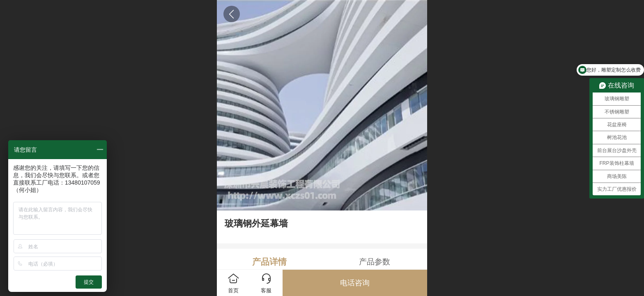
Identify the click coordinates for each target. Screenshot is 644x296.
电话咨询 (355, 283)
